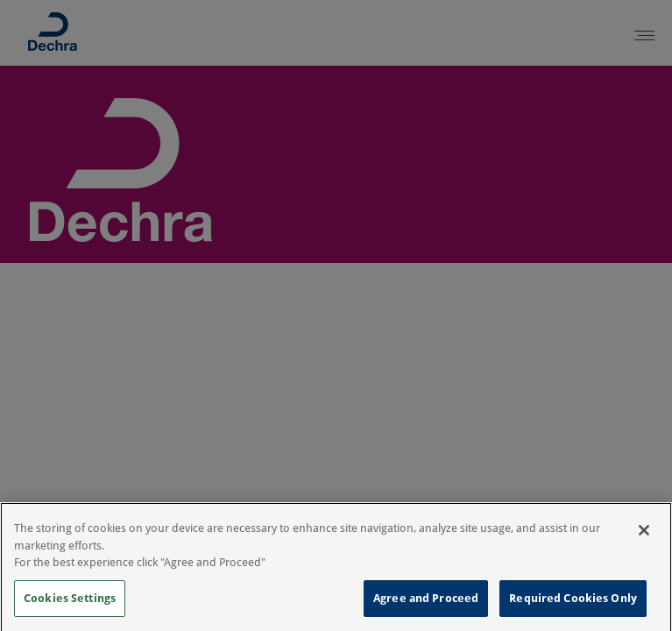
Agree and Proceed (426, 602)
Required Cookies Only (573, 602)
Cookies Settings (70, 602)
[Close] (644, 534)
